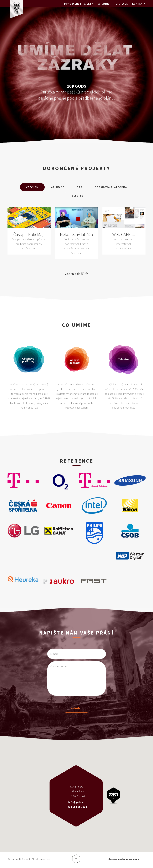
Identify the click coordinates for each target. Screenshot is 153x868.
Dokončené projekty (79, 7)
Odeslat (76, 708)
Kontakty (139, 7)
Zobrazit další (74, 274)
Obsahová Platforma (111, 187)
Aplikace (58, 187)
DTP (80, 187)
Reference (121, 7)
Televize (77, 196)
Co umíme (103, 7)
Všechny (32, 187)
